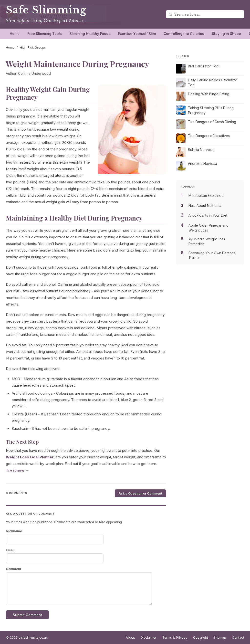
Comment (13, 569)
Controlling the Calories (184, 34)
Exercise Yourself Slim (137, 34)
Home (15, 34)
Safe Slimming (46, 10)
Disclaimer (149, 637)
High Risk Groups (33, 47)
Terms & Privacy (175, 637)
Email (10, 550)
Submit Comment (27, 615)
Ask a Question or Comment (140, 493)
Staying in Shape (226, 34)
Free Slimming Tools (45, 34)
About (130, 637)
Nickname (14, 531)
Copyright (201, 637)
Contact (238, 637)
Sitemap (220, 637)
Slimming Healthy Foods (90, 34)
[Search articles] (205, 14)
